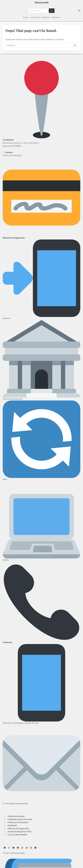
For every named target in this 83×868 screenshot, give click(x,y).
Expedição (12, 825)
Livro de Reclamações (17, 835)
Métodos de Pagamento (18, 829)
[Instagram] (22, 848)
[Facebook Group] (35, 848)
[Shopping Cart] (79, 11)
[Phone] (5, 848)
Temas (26, 17)
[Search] (52, 11)
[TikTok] (27, 848)
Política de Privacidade (18, 822)
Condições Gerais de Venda (20, 819)
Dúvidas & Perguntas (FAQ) (19, 832)
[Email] (13, 848)
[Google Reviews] (31, 848)
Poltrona (46, 17)
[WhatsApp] (9, 848)
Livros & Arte (36, 17)
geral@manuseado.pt (19, 803)
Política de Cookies (16, 816)
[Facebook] (18, 848)
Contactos (56, 17)
